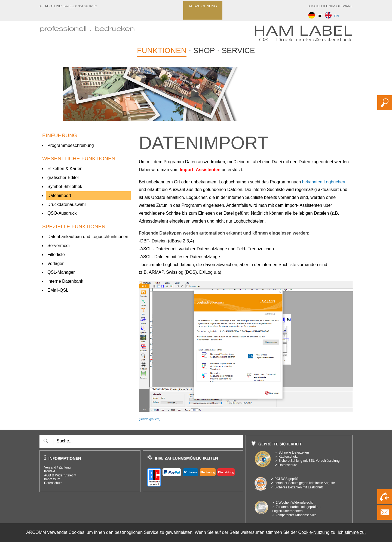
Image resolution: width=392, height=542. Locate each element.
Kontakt (50, 471)
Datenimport (59, 195)
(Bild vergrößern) (150, 419)
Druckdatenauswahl (67, 204)
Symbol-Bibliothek (65, 187)
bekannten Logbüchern (324, 182)
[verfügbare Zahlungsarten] (193, 477)
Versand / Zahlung (57, 467)
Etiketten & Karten (65, 169)
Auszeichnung (203, 6)
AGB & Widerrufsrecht (60, 475)
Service (238, 50)
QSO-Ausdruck (62, 213)
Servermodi (59, 246)
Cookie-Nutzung (314, 532)
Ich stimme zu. (352, 532)
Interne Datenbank (65, 281)
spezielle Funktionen (74, 227)
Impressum (52, 479)
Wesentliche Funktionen (79, 158)
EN (332, 16)
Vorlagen (56, 264)
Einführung (60, 135)
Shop (204, 50)
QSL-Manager (61, 272)
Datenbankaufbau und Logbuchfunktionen (88, 237)
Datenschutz (53, 483)
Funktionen (162, 50)
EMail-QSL (58, 290)
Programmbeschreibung (71, 145)
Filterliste (56, 255)
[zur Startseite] (87, 35)
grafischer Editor (63, 178)
